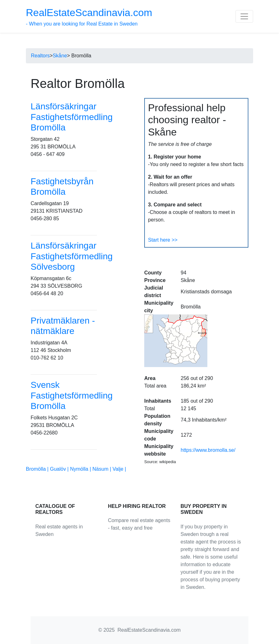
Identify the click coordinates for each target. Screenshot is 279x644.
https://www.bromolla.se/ (208, 450)
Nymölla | (81, 469)
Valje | (119, 469)
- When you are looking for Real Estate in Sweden (89, 17)
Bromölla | (38, 469)
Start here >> (163, 240)
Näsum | (103, 469)
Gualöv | (60, 469)
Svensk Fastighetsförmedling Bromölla (72, 395)
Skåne (60, 56)
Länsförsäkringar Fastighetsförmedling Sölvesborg (72, 256)
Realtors (40, 56)
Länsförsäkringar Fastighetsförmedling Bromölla (72, 117)
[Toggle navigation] (244, 16)
